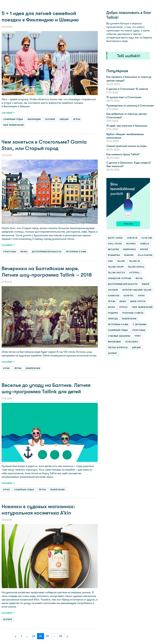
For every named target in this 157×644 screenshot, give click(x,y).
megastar (113, 249)
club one (147, 238)
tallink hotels (136, 267)
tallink (121, 261)
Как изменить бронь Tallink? (123, 154)
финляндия (34, 119)
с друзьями (139, 324)
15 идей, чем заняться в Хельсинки (127, 126)
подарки (113, 313)
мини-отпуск (138, 301)
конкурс (129, 296)
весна (139, 278)
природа (113, 319)
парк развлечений (13, 125)
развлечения (33, 368)
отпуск (123, 307)
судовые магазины (119, 336)
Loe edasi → (8, 113)
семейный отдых (13, 119)
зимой (145, 284)
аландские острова (120, 278)
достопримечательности (47, 252)
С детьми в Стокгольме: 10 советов (127, 89)
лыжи (123, 301)
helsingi (131, 244)
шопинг (8, 619)
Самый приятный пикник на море (126, 146)
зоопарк (50, 119)
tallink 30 (135, 261)
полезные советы (133, 313)
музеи (24, 252)
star (110, 261)
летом (76, 119)
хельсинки (132, 342)
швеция (64, 119)
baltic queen (115, 238)
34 (42, 637)
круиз (6, 368)
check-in (132, 238)
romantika (114, 255)
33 (35, 637)
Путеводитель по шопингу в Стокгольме (130, 106)
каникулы (114, 296)
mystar (144, 249)
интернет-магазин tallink (137, 290)
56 (62, 637)
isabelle (145, 244)
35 (48, 637)
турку (138, 336)
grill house (115, 244)
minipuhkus (130, 249)
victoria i (135, 273)
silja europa (145, 255)
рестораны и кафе (76, 252)
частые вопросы (118, 347)
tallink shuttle (116, 273)
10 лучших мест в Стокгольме (124, 97)
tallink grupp (116, 267)
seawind (129, 255)
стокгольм (10, 252)
